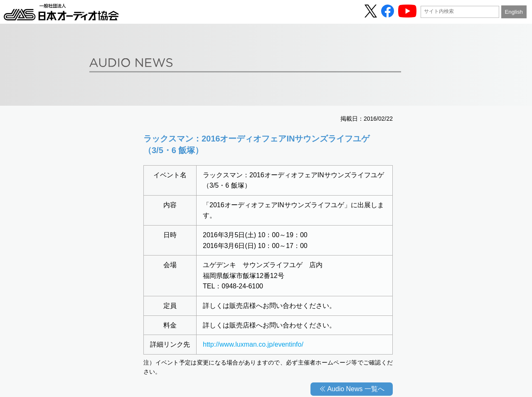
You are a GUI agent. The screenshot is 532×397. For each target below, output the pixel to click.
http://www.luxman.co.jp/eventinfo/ (253, 344)
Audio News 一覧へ (356, 389)
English (514, 12)
